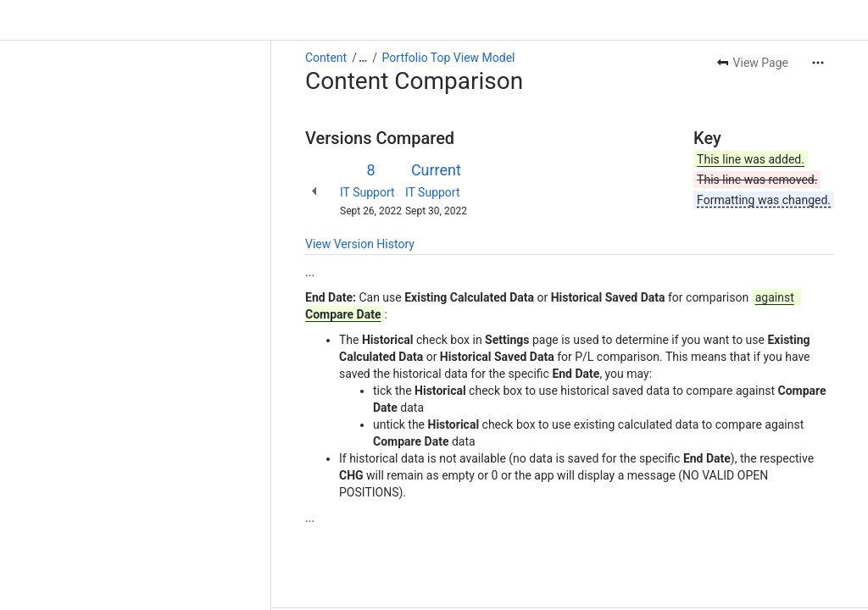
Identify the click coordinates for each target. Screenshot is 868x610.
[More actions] (818, 63)
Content (326, 58)
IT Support (367, 192)
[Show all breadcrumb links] (363, 58)
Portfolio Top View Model (449, 58)
